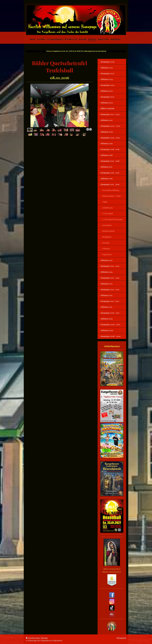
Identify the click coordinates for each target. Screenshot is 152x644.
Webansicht (121, 638)
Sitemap (44, 638)
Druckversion (33, 638)
